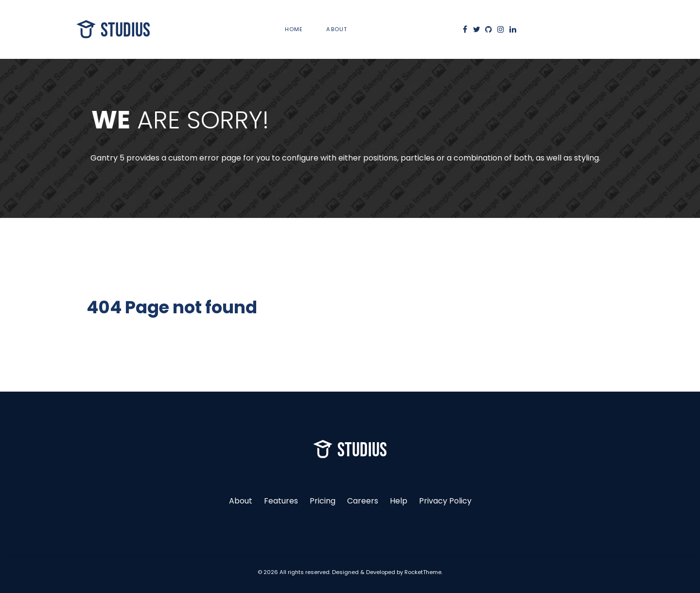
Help (399, 501)
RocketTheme (423, 572)
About (241, 501)
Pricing (323, 501)
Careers (363, 501)
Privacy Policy (445, 501)
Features (281, 501)
